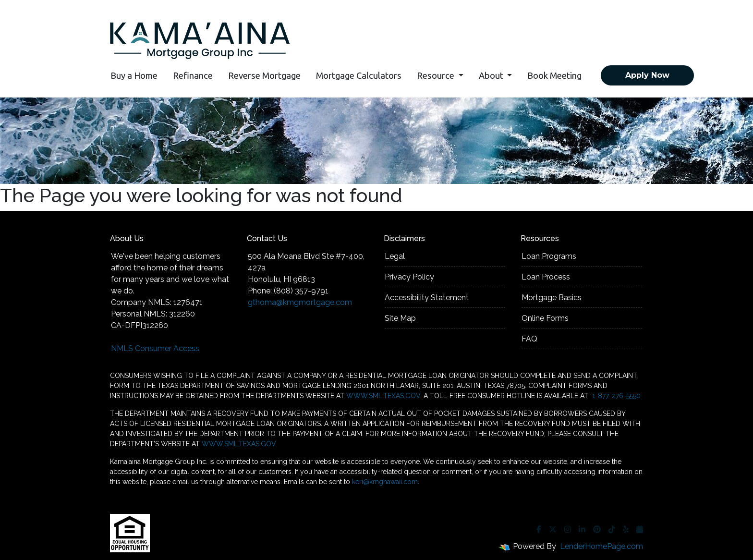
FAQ (529, 339)
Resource (437, 75)
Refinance (193, 75)
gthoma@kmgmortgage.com (300, 302)
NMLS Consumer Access (155, 348)
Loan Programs (549, 256)
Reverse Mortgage (264, 75)
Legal (395, 256)
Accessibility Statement (427, 298)
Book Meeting (554, 75)
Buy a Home (134, 75)
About (492, 75)
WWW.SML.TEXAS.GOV (383, 396)
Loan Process (546, 277)
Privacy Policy (409, 277)
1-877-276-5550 (615, 396)
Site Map (400, 318)
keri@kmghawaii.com (385, 482)
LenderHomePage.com (601, 546)
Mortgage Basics (552, 298)
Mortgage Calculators (359, 75)
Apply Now (647, 75)
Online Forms (545, 318)
